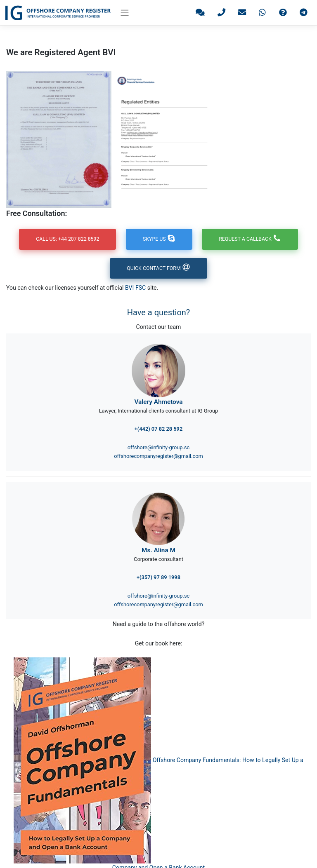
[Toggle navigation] (125, 13)
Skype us (159, 239)
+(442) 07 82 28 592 (158, 429)
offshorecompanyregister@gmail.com (158, 456)
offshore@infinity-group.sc (158, 448)
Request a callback (252, 239)
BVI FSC (135, 288)
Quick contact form (158, 269)
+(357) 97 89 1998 (158, 578)
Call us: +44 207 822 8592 (66, 239)
